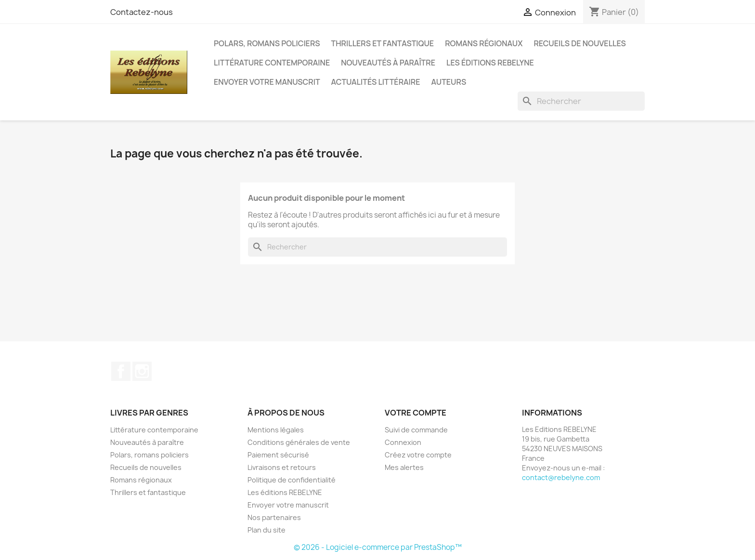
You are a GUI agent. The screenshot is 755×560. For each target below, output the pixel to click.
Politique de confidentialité (292, 480)
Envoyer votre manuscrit (267, 82)
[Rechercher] (581, 101)
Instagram (142, 371)
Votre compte (416, 413)
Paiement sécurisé (278, 455)
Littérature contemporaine (272, 63)
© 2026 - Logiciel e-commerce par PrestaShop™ (378, 547)
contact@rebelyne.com (561, 477)
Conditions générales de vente (299, 442)
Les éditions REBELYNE (490, 63)
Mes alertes (404, 467)
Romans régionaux (484, 43)
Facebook (121, 371)
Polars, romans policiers (267, 43)
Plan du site (267, 530)
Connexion (403, 442)
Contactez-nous (142, 12)
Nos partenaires (274, 517)
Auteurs (449, 82)
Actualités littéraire (376, 82)
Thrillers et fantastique (383, 43)
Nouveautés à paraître (388, 63)
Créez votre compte (418, 455)
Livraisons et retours (282, 467)
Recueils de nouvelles (579, 43)
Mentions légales (276, 430)
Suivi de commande (416, 430)
